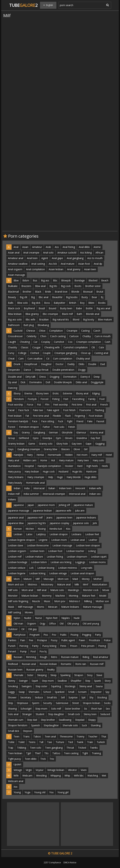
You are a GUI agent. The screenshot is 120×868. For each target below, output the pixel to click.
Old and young (91, 623)
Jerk (95, 523)
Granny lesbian (16, 444)
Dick (23, 382)
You (51, 792)
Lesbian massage (62, 545)
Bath (79, 314)
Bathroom (14, 325)
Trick (43, 759)
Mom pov (60, 601)
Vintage (18, 770)
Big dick (36, 303)
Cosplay (46, 342)
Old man (18, 623)
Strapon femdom (18, 725)
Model (103, 596)
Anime (97, 247)
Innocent (80, 488)
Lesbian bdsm (39, 562)
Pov (54, 635)
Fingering (80, 416)
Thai (104, 736)
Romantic (66, 664)
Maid (75, 579)
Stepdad (80, 720)
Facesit (100, 421)
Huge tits (77, 471)
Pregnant (35, 635)
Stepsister (96, 692)
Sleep (53, 675)
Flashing (99, 410)
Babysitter (59, 303)
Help (51, 477)
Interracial (39, 488)
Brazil (42, 308)
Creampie (72, 331)
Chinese (31, 331)
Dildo (81, 364)
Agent (45, 258)
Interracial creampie (54, 494)
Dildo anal (81, 382)
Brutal (100, 292)
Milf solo (13, 590)
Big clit (24, 297)
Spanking (65, 675)
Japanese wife (63, 511)
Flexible (57, 416)
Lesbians (76, 534)
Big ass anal (103, 308)
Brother (27, 292)
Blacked (93, 280)
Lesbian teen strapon (88, 545)
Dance (27, 370)
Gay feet (95, 438)
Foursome (85, 410)
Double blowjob (63, 382)
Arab (48, 247)
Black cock (14, 308)
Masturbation (100, 584)
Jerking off (64, 505)
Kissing (42, 529)
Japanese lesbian (42, 511)
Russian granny (35, 670)
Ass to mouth (95, 258)
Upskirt (17, 764)
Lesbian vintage (58, 573)
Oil (23, 629)
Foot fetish (69, 410)
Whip (67, 776)
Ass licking (86, 253)
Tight (85, 753)
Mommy (47, 596)
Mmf (85, 584)
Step (88, 681)
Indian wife (95, 488)
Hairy (30, 455)
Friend (80, 421)
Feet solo (59, 427)
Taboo (37, 736)
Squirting (56, 686)
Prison (74, 646)
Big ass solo (15, 319)
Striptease (23, 703)
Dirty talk (30, 377)
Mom (17, 579)
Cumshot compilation (76, 347)
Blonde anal (93, 314)
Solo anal (13, 714)
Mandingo (73, 590)
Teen (16, 736)
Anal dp (98, 264)
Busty (85, 297)
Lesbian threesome (38, 545)
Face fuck (24, 410)
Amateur (37, 247)
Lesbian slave (16, 545)
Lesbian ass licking (61, 562)
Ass (57, 247)
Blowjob (66, 280)
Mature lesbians (70, 607)
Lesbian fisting (55, 557)
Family (92, 399)
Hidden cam (30, 460)
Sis (86, 709)
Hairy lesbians (16, 477)
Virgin (29, 770)
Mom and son (16, 584)
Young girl (63, 792)
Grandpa (47, 438)
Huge (60, 477)
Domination (70, 377)
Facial (11, 410)
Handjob (18, 455)
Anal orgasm (15, 269)
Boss (47, 303)
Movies (29, 612)
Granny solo (46, 444)
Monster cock (91, 590)
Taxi (49, 742)
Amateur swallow (18, 264)
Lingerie (43, 540)
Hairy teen (83, 460)
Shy (91, 697)
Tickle (11, 742)
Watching (93, 776)
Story (108, 681)
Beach (105, 280)
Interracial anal (77, 494)
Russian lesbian (48, 664)
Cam (21, 359)
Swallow (62, 681)
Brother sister (93, 286)
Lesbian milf (15, 557)
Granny (26, 432)
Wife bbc (79, 776)
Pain (23, 640)
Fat (27, 416)
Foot (102, 399)
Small (71, 692)
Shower (12, 697)
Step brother (48, 720)
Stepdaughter (51, 725)
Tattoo (56, 753)
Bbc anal (43, 297)
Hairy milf (97, 455)
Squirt (35, 681)
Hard (80, 466)
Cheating (25, 342)
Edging (96, 393)
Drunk (17, 364)
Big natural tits (61, 319)
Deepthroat (31, 364)
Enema (28, 393)
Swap (22, 692)
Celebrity (31, 336)
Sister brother (73, 709)
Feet (66, 399)
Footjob (32, 399)
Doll (48, 382)
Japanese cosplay (59, 523)
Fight (70, 421)
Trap (11, 748)
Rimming (31, 657)
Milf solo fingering (18, 601)
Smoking (13, 686)
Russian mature (70, 657)
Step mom (48, 681)
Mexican (53, 607)
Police (107, 640)
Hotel (109, 455)
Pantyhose (20, 635)
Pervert (12, 651)
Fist (39, 405)
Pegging (87, 635)
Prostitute (94, 640)
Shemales (34, 692)
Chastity (13, 347)
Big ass (45, 280)
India (27, 488)
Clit (93, 347)
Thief (38, 753)
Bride (48, 292)
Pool (33, 651)
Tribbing (22, 748)
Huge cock (49, 471)
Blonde (75, 292)
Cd (48, 359)
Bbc (55, 280)
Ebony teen (42, 393)
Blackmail (13, 292)
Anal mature (68, 264)
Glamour (81, 432)
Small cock (74, 714)
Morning (73, 596)
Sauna (99, 686)
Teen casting (71, 753)
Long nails (87, 568)
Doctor (59, 364)
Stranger (27, 714)
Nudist (28, 618)
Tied (70, 742)
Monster (13, 596)
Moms (41, 607)
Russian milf (97, 664)
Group (11, 438)
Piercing (24, 646)
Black (38, 292)
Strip (11, 703)
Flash (68, 416)
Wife (16, 776)
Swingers (27, 686)
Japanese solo (81, 523)
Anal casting (38, 264)
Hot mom (82, 455)
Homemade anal (35, 483)
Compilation (56, 331)
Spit (83, 697)
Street (76, 703)
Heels (105, 466)
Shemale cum (16, 720)
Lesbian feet (92, 534)
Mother (98, 579)
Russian (18, 657)
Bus (35, 280)
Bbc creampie (50, 314)
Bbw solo (23, 303)
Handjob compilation (49, 466)
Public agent (68, 640)
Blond (76, 319)
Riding (86, 657)
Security (48, 703)
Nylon (17, 618)
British (73, 303)
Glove (77, 449)
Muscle (36, 601)
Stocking (102, 697)
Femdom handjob (18, 421)
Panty (35, 646)
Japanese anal (16, 518)
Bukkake (13, 286)
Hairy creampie (36, 477)
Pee (31, 640)
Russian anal (29, 664)
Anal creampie (31, 253)
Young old (40, 792)
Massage (49, 579)
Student (40, 714)
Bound (52, 308)
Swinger (23, 681)
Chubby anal (83, 359)
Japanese (19, 505)
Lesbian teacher (75, 551)
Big (33, 297)
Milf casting (14, 612)
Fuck (61, 421)
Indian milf (14, 494)
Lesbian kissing (46, 568)
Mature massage (93, 607)
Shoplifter (76, 681)
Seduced (105, 714)
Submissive (62, 703)
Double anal (15, 377)
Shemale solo (70, 725)
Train (90, 742)
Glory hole (62, 444)
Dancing (13, 388)
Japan (31, 505)
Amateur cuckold (67, 253)
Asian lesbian (56, 269)
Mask (11, 607)
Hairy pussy (14, 471)
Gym (58, 438)
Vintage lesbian (56, 770)
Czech (97, 331)
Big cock (66, 286)
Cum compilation (63, 359)
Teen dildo (31, 759)
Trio (52, 759)
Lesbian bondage (18, 562)
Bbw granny (32, 314)
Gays (11, 449)
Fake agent (53, 410)
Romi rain (81, 664)
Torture (60, 742)
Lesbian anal (78, 540)
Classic (25, 347)
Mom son (63, 579)
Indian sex (95, 494)
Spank (97, 681)
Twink (80, 742)
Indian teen (65, 488)
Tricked (82, 748)
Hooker (69, 466)
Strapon (79, 675)
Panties (12, 640)
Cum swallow (35, 359)
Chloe (42, 331)
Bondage (80, 280)
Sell (63, 697)
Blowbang (43, 325)
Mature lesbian (30, 596)
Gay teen (77, 444)
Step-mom (41, 709)
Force (30, 405)
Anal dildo (84, 247)
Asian (25, 247)
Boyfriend (29, 308)
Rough (43, 657)
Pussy (54, 640)
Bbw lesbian (15, 314)
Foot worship (15, 405)
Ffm (47, 405)
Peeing (102, 646)
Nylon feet (52, 618)
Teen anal (50, 736)
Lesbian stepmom (77, 557)
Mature (28, 579)
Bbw (16, 280)
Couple (47, 353)
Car (35, 342)
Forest (12, 427)
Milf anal (42, 590)
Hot (53, 460)
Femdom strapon (29, 427)
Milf (38, 579)
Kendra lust (56, 529)
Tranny (80, 736)
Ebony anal (82, 393)
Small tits (52, 697)
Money (86, 579)
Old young (73, 623)
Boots (78, 286)
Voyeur (40, 770)
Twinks (94, 748)
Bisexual (88, 292)
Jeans (49, 518)
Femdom (19, 399)
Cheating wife (52, 347)
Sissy (90, 675)
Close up (86, 353)
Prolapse (42, 640)
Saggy (11, 692)
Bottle (89, 308)
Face (35, 421)
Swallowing (65, 720)
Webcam (27, 776)
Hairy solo (98, 460)
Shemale (18, 675)
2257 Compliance (52, 862)
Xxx (15, 787)
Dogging (55, 377)
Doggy (82, 370)
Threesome (66, 736)
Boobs (102, 303)
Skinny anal (86, 686)
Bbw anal (40, 286)
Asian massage (17, 275)
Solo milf (56, 709)
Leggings (80, 562)
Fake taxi (38, 410)
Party (98, 635)
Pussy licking (49, 646)
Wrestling (41, 776)
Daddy (71, 364)
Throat (70, 748)
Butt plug (29, 325)
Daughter (46, 364)
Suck (84, 725)
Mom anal (27, 590)
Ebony (17, 393)
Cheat (11, 359)
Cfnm (43, 336)
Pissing (74, 635)
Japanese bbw (16, 523)
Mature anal (64, 584)
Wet (104, 776)
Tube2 (23, 5)
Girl (86, 449)
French (104, 405)
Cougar (36, 347)
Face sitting (48, 421)
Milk (77, 584)
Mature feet (89, 596)
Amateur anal (16, 258)
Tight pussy (14, 759)
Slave (99, 675)
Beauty (12, 297)
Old (62, 623)
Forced (44, 399)
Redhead (13, 664)
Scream (82, 692)
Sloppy (92, 720)
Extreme (67, 393)
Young (17, 792)
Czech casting (58, 336)
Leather (93, 540)
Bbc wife (30, 319)
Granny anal (97, 432)
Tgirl (29, 753)
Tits (46, 753)
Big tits (53, 286)
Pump (23, 651)
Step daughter (56, 714)
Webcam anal (16, 781)
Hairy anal (14, 460)
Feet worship (61, 405)
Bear (94, 297)
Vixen (84, 770)
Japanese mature (83, 505)
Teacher (93, 736)
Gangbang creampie (29, 449)
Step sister (41, 686)
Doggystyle (97, 382)
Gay (16, 432)
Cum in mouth (103, 336)
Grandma (82, 438)
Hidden (69, 455)
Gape (89, 444)
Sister (30, 675)
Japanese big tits (37, 523)
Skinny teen (90, 714)
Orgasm (31, 623)
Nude (77, 618)
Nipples (66, 618)
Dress (43, 377)
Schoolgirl (26, 709)
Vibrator (72, 770)
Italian (52, 488)
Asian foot (84, 264)
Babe (79, 308)
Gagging (100, 444)
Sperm (36, 703)
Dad (103, 364)
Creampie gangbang (66, 353)
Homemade (54, 455)
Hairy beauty (15, 483)
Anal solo (48, 253)
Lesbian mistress (68, 568)
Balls (11, 303)
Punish (12, 646)
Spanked (60, 692)
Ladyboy (41, 534)
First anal (91, 405)
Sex (108, 709)
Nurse (39, 618)
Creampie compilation (89, 342)
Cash (107, 342)
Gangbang (39, 432)
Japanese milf (35, 518)
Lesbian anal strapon (82, 573)
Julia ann (80, 511)
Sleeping (42, 675)
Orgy (43, 623)
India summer (31, 494)
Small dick (14, 731)
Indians (12, 499)
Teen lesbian (15, 753)
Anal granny (74, 269)
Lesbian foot (55, 551)
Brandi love (61, 292)
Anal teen (32, 258)
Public (63, 635)
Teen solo (36, 748)
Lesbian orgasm (17, 551)
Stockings (70, 686)
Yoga (27, 792)
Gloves (69, 438)
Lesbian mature (34, 557)
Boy (82, 303)
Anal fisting (69, 247)
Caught (12, 342)
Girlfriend (24, 438)
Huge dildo (91, 477)
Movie (106, 590)
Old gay (32, 629)
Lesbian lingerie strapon (21, 540)
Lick (31, 568)
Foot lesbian (96, 416)
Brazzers (26, 286)
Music (47, 601)
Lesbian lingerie (17, 573)
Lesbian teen (37, 551)
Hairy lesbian (32, 471)
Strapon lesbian (91, 703)
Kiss (68, 529)
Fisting (56, 399)
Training (96, 753)
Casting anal (101, 353)
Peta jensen (88, 646)
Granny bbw (51, 449)
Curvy (11, 353)
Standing (96, 725)
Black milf (67, 314)
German (53, 432)
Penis (63, 646)
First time (77, 405)
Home (44, 460)
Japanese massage (19, 511)
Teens (32, 742)
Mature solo (57, 590)
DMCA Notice (70, 862)
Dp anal (12, 382)
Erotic (56, 393)
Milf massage (25, 607)
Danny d (85, 377)
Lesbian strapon (59, 534)
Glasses (65, 449)
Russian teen (15, 670)
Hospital (29, 466)
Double (92, 364)
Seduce (39, 697)
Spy (107, 692)
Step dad (32, 720)
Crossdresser (15, 336)
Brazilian (44, 319)
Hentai (40, 455)
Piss (46, 635)
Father (46, 427)
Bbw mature (105, 319)
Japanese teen (64, 518)
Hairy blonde (74, 477)
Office (52, 623)
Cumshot (59, 342)
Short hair (96, 709)
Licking (92, 551)
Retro (54, 657)
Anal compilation (35, 269)
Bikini (91, 303)
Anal (16, 247)
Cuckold (18, 331)
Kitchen (30, 529)
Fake (90, 421)
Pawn (82, 640)
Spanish (35, 725)
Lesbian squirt (99, 557)
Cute (101, 347)
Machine (60, 596)
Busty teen (66, 308)
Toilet (21, 742)
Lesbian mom (59, 540)
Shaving (12, 709)
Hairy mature (66, 460)
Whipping (56, 776)
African (99, 253)
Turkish (101, 742)
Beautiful (57, 297)
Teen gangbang (54, 748)
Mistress (32, 584)
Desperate (14, 370)
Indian (17, 488)
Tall (41, 742)
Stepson (28, 731)
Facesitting (78, 399)
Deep (97, 377)
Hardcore (91, 471)
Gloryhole (67, 432)
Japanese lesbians (86, 518)
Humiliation (14, 466)
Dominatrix (35, 382)
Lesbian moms (97, 562)
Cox (70, 342)
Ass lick (53, 264)
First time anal (41, 416)
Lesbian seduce (17, 568)
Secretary (26, 697)
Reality (51, 670)
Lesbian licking (37, 573)
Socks (107, 703)
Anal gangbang (75, 258)
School (47, 692)
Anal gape (57, 258)
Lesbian (18, 534)
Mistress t (75, 601)
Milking (88, 601)
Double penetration (63, 370)
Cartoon (74, 336)
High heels (92, 466)
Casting (85, 331)
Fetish (72, 427)
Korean (18, 529)
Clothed (35, 353)
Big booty (89, 319)
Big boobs (72, 297)
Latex (29, 534)
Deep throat (42, 370)
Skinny (12, 681)
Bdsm (26, 280)
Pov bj (43, 651)
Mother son (102, 601)
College (22, 353)
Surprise (73, 697)
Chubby (87, 336)
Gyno (36, 438)
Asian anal (14, 253)
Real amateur (101, 657)
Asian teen (90, 269)
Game (32, 444)
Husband (63, 471)
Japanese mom (46, 505)
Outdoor (13, 629)
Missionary (47, 584)
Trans (26, 736)
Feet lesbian (15, 416)
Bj (102, 297)
